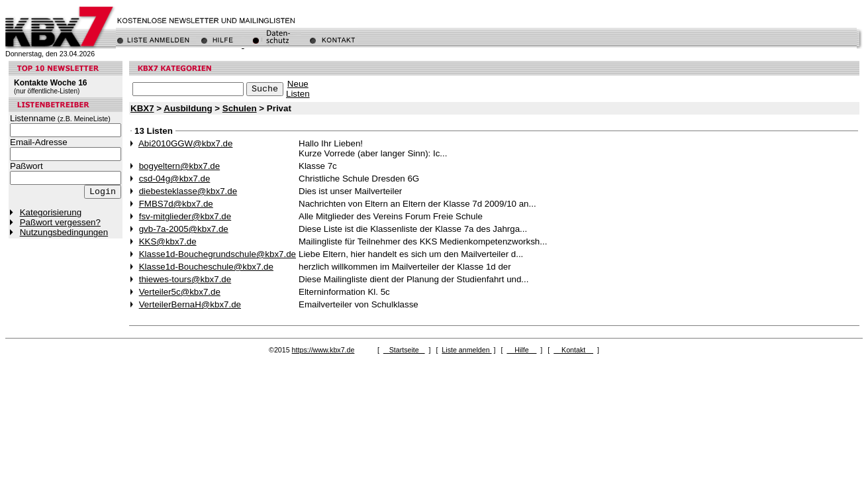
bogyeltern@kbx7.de (179, 166)
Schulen (240, 108)
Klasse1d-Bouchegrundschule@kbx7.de (217, 254)
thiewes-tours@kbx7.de (185, 279)
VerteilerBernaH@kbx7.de (190, 304)
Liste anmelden (466, 350)
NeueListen (298, 89)
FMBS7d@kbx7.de (176, 204)
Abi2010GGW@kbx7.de (185, 143)
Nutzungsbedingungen (64, 232)
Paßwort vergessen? (60, 222)
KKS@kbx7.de (168, 241)
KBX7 (142, 108)
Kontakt (573, 350)
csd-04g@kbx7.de (175, 179)
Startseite (404, 350)
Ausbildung (188, 108)
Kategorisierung (51, 212)
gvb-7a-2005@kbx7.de (184, 229)
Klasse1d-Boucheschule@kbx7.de (206, 267)
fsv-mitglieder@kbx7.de (185, 216)
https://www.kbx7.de (323, 350)
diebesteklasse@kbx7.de (188, 191)
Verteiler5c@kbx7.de (180, 292)
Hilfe (521, 350)
